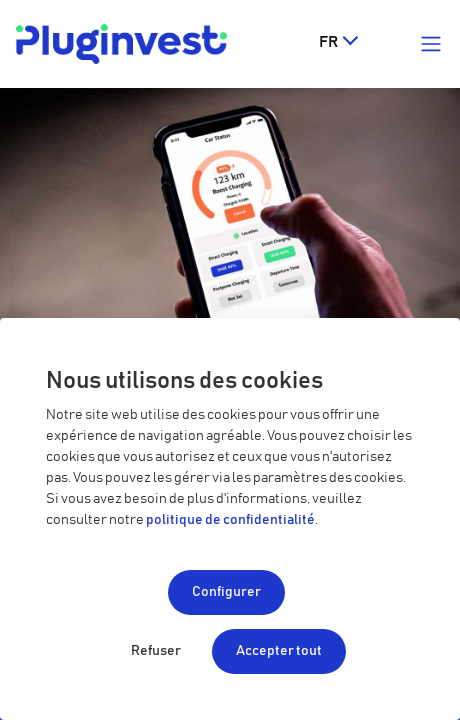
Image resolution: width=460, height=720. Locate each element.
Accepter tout (279, 651)
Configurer (226, 592)
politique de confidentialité (230, 520)
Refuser (156, 651)
